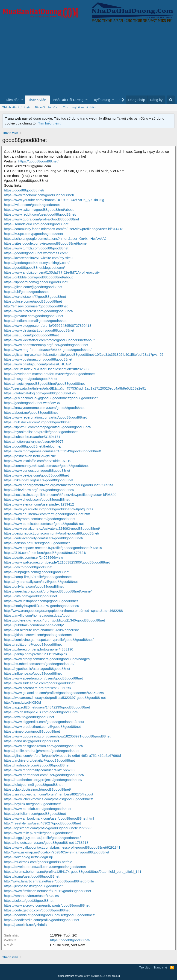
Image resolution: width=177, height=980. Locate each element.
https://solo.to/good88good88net (29, 901)
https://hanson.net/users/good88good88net (38, 543)
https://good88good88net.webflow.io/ (33, 403)
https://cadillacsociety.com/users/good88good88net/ (44, 538)
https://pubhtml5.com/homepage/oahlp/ (35, 625)
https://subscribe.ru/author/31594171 (33, 437)
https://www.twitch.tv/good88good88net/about (40, 210)
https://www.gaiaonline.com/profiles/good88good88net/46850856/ (55, 693)
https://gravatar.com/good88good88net (34, 316)
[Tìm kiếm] (171, 100)
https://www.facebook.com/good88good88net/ (40, 195)
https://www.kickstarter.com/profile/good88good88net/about (50, 340)
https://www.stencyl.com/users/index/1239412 (40, 504)
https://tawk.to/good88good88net (30, 717)
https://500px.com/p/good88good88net (34, 234)
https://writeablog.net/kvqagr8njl (29, 857)
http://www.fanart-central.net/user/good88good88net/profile (50, 881)
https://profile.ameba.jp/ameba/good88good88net (43, 751)
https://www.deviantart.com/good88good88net (40, 330)
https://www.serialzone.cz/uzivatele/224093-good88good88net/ (53, 528)
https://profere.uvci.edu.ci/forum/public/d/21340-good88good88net (55, 620)
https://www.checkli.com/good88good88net (38, 499)
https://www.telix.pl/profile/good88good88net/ (39, 833)
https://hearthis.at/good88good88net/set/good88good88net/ (50, 915)
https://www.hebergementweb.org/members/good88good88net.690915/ (59, 485)
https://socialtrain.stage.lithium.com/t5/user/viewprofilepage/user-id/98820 (61, 495)
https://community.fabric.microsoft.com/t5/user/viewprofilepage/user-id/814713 (64, 229)
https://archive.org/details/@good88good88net (40, 760)
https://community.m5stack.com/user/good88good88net (47, 466)
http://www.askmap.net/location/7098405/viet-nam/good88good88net (57, 852)
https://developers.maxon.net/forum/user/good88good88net (50, 374)
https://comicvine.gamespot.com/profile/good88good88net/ (50, 640)
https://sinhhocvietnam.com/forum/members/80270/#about (49, 794)
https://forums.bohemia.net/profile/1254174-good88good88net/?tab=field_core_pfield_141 (74, 872)
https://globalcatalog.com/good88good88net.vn (41, 393)
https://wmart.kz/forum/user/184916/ (32, 896)
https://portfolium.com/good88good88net (36, 814)
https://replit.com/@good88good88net (34, 644)
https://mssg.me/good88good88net (31, 379)
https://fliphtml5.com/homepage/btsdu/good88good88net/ (49, 427)
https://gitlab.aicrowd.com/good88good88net (39, 635)
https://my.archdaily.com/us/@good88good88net (42, 582)
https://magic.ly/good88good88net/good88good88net (45, 383)
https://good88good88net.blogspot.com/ (35, 267)
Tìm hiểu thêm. (50, 123)
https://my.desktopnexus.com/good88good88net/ (42, 712)
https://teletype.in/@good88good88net (34, 785)
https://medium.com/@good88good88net (36, 321)
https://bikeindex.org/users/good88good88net (39, 480)
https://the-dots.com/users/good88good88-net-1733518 (47, 843)
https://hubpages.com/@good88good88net (38, 572)
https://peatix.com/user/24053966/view (34, 557)
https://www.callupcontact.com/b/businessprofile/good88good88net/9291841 (63, 847)
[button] (22, 100)
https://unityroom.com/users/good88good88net (40, 519)
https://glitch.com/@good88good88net (34, 287)
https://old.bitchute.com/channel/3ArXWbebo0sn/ (42, 630)
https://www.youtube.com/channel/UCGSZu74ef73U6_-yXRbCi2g (55, 200)
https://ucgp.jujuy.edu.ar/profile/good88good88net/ (43, 838)
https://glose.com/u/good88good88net (34, 301)
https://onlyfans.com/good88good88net (35, 586)
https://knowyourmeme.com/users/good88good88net (45, 408)
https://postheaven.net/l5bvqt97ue (31, 456)
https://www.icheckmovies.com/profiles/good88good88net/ (49, 799)
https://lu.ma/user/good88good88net (32, 876)
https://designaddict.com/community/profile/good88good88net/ (52, 533)
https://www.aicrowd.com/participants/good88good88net (48, 905)
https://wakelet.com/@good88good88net (36, 296)
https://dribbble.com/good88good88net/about (39, 277)
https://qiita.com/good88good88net (31, 596)
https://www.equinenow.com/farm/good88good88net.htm (48, 514)
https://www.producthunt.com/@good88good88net (43, 727)
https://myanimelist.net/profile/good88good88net (42, 432)
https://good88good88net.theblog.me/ (34, 446)
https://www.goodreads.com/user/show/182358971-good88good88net (58, 736)
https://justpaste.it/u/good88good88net (34, 886)
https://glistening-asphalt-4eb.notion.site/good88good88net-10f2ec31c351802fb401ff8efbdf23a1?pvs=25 (85, 354)
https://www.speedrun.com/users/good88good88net (44, 678)
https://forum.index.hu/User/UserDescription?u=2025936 (48, 369)
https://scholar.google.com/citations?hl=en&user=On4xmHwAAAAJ (56, 238)
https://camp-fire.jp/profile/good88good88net (39, 577)
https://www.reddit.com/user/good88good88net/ (41, 214)
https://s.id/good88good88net (27, 292)
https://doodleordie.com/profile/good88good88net (42, 920)
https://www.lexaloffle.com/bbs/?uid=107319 (38, 461)
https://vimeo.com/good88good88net (33, 731)
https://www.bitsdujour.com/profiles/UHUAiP (38, 364)
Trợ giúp (145, 967)
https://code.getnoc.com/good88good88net (38, 910)
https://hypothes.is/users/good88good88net (38, 669)
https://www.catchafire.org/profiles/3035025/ (38, 688)
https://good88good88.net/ (39, 161)
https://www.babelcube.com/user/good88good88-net (45, 524)
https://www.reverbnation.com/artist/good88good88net (46, 417)
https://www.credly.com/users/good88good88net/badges (48, 659)
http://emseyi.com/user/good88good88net (37, 306)
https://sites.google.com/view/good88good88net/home (46, 243)
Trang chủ (160, 967)
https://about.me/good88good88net (32, 412)
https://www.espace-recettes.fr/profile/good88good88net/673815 (54, 548)
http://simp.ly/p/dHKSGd (23, 702)
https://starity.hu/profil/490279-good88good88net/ (42, 606)
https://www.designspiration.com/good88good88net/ (44, 746)
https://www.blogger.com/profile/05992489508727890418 (49, 325)
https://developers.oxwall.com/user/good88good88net (46, 867)
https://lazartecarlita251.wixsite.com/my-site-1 (40, 258)
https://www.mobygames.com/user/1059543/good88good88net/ (53, 451)
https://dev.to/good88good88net (29, 567)
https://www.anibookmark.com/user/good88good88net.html (50, 818)
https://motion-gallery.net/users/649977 (35, 441)
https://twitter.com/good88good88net (33, 205)
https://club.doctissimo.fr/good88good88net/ (38, 789)
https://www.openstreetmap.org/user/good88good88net (47, 345)
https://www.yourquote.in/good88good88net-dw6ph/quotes (49, 509)
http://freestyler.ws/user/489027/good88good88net (43, 823)
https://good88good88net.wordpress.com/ (37, 253)
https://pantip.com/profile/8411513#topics (36, 654)
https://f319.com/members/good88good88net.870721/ (46, 553)
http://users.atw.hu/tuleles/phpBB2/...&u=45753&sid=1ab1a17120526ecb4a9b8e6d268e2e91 (76, 388)
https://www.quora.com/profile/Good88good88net (42, 219)
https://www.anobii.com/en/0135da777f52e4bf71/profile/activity (53, 272)
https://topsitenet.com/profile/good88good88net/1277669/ (49, 828)
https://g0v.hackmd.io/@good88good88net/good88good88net (52, 398)
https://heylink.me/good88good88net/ (33, 804)
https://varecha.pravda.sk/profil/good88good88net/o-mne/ (49, 591)
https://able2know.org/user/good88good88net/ (40, 490)
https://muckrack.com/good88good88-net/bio (39, 862)
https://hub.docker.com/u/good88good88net (38, 422)
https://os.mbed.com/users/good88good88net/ (40, 664)
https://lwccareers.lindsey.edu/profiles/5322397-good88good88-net (56, 698)
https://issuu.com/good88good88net (32, 335)
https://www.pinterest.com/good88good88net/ (39, 311)
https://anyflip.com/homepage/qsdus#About (38, 615)
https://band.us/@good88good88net (32, 741)
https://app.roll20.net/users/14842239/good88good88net (48, 707)
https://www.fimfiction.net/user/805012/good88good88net (48, 891)
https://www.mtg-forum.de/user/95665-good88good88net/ (49, 350)
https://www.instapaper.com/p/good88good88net (42, 601)
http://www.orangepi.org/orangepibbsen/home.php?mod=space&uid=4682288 (64, 611)
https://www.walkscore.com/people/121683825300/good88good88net (58, 562)
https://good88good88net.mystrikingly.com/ (38, 263)
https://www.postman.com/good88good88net (39, 359)
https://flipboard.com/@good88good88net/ (37, 282)
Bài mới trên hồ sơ (47, 107)
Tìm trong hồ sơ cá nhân (79, 107)
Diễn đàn (13, 100)
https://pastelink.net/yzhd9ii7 (27, 925)
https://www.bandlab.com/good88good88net (38, 809)
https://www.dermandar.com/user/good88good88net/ (45, 775)
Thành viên (37, 100)
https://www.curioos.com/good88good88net (38, 470)
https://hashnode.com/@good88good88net (38, 765)
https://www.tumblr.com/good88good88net (37, 248)
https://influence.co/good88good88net (34, 673)
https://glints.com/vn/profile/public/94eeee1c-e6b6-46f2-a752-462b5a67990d (63, 756)
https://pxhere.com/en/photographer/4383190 (39, 649)
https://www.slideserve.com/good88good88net (40, 683)
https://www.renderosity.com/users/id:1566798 (40, 770)
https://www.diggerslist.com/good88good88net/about (45, 722)
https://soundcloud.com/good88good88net (37, 224)
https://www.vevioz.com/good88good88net (37, 475)
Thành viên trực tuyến (17, 107)
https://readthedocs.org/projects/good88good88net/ (44, 780)
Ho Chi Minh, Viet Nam (68, 945)
